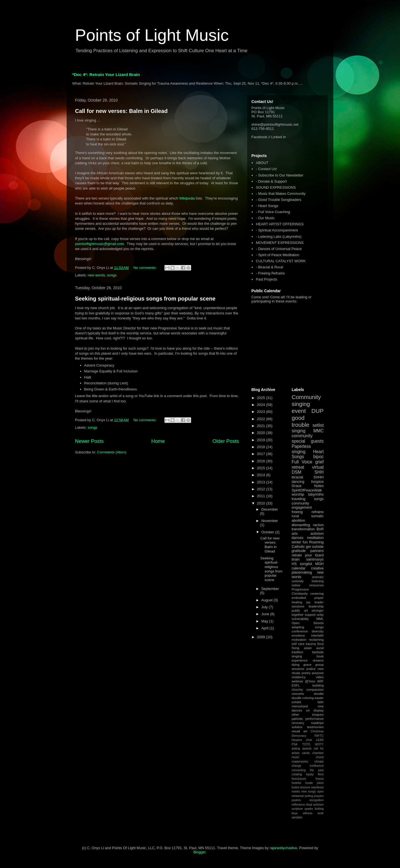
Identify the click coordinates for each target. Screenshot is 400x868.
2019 (262, 440)
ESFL (296, 685)
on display (315, 710)
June (266, 614)
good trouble (301, 421)
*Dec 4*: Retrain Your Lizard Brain (106, 75)
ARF (320, 681)
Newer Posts (89, 441)
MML (320, 619)
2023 (262, 412)
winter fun (300, 542)
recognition (317, 800)
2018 (262, 447)
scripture (297, 809)
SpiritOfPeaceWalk (307, 490)
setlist (318, 425)
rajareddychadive (283, 848)
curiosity (298, 581)
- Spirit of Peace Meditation (277, 255)
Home (158, 441)
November (270, 521)
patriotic (297, 719)
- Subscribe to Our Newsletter (280, 175)
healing (297, 602)
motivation (299, 639)
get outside (315, 547)
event (299, 411)
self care (298, 644)
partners (317, 551)
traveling (298, 499)
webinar (297, 681)
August (267, 600)
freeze (320, 779)
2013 (262, 482)
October (268, 532)
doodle (319, 694)
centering (317, 593)
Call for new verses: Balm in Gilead (121, 111)
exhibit (296, 702)
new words (96, 275)
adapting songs (308, 627)
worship (298, 494)
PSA (295, 744)
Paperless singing (301, 449)
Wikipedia (187, 198)
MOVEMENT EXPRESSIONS (280, 243)
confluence (317, 766)
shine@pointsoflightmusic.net (275, 124)
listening (318, 581)
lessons (305, 787)
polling (309, 796)
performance (314, 719)
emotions (298, 635)
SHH (319, 472)
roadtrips (317, 723)
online (296, 585)
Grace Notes (308, 486)
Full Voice (302, 462)
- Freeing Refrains (270, 273)
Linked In (279, 137)
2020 (262, 433)
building (318, 685)
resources (317, 585)
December (270, 509)
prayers (319, 796)
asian (308, 648)
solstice (297, 727)
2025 (262, 398)
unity (320, 615)
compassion (315, 689)
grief (319, 462)
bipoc (318, 457)
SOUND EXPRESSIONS (276, 187)
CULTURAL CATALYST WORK (281, 261)
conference (300, 631)
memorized (300, 706)
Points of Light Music (152, 35)
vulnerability (300, 619)
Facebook (259, 137)
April (266, 628)
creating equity (303, 774)
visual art (299, 731)
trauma (311, 644)
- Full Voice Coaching (273, 212)
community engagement (302, 505)
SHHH (318, 477)
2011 (262, 496)
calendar (299, 568)
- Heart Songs (267, 206)
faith (321, 702)
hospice (317, 482)
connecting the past (308, 770)
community (302, 436)
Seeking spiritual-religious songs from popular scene (145, 299)
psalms (296, 800)
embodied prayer (308, 598)
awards (307, 749)
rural (295, 516)
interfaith (317, 635)
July (265, 607)
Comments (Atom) (112, 452)
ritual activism (315, 805)
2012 (262, 489)
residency (299, 677)
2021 (262, 426)
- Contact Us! (266, 169)
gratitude (299, 551)
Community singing (306, 400)
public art (300, 610)
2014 (262, 475)
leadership (316, 606)
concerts (298, 694)
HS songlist (302, 564)
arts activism (308, 533)
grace (307, 664)
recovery (298, 723)
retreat (298, 467)
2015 (262, 468)
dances (297, 538)
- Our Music (265, 218)
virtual (318, 467)
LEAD (320, 740)
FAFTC (319, 736)
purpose (318, 673)
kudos (296, 787)
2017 (262, 454)
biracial (297, 477)
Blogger (199, 852)
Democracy (299, 736)
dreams (318, 660)
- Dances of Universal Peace (279, 249)
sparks (309, 809)
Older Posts (226, 441)
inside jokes (314, 783)
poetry (306, 673)
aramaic (318, 577)
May (265, 621)
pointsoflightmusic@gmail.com (99, 244)
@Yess (310, 681)
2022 (262, 419)
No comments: (145, 268)
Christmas (317, 731)
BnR (320, 529)
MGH (319, 564)
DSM (297, 472)
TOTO (306, 744)
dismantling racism (308, 525)
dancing (298, 482)
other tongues (308, 714)
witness (308, 813)
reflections (298, 805)
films (321, 774)
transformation (303, 529)
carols (306, 753)
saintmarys (315, 559)
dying (296, 664)
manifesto (317, 787)
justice (311, 669)
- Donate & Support (271, 181)
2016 (262, 461)
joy (308, 602)
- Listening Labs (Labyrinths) (279, 237)
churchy (297, 689)
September (270, 589)
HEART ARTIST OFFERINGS (280, 224)
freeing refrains (308, 512)
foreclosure (299, 779)
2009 (262, 637)
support (310, 615)
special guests (308, 441)
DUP (317, 411)
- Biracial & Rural (269, 267)
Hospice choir (302, 740)
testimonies (315, 727)
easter (319, 698)
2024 (262, 405)
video (320, 677)
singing (298, 431)
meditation (315, 538)
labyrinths (316, 494)
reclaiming (316, 639)
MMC (318, 431)
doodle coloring (303, 698)
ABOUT (262, 163)
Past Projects (267, 279)
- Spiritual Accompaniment (277, 230)
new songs (309, 792)
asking (296, 749)
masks (296, 792)
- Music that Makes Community (281, 194)
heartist (296, 783)
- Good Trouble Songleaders (278, 200)
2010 (262, 503)
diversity (318, 631)
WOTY (319, 744)
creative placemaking (308, 570)
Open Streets (308, 623)
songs (112, 275)
